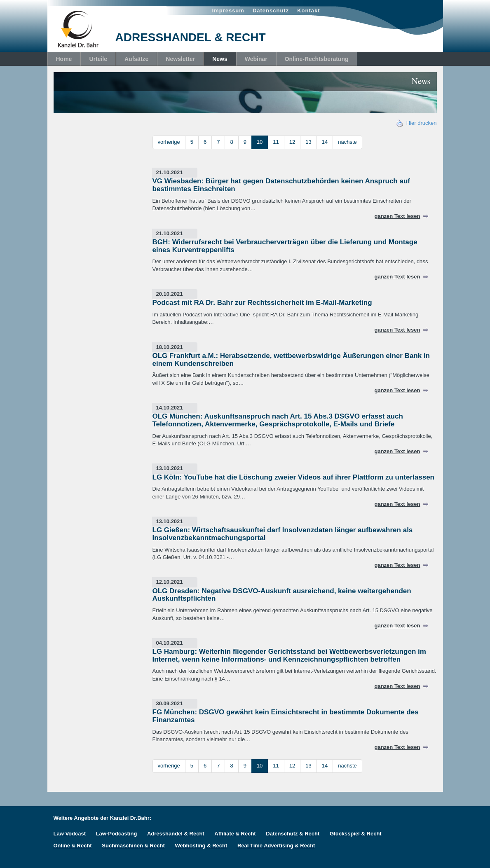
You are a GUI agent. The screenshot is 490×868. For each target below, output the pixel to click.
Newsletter (180, 59)
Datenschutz (271, 11)
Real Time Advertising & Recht (276, 846)
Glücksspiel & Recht (356, 834)
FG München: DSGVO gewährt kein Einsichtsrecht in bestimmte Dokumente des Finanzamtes (286, 716)
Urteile (98, 59)
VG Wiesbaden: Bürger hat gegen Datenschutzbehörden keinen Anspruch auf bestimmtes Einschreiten (281, 185)
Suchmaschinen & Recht (133, 846)
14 (325, 142)
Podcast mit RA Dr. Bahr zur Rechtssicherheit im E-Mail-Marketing (262, 303)
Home (64, 59)
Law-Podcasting (117, 834)
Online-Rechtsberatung (317, 59)
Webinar (256, 59)
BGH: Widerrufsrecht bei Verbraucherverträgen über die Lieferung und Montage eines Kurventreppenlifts (285, 246)
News (220, 59)
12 (292, 142)
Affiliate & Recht (235, 834)
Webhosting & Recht (201, 846)
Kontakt (308, 11)
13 (308, 142)
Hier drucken (417, 123)
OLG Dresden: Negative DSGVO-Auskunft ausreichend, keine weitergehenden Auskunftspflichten (282, 595)
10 (260, 142)
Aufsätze (136, 59)
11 (276, 142)
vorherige (169, 142)
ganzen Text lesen (397, 216)
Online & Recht (73, 846)
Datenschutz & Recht (293, 834)
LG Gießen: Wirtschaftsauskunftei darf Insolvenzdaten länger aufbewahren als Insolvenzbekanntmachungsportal (283, 534)
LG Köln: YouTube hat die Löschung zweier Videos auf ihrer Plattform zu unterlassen (294, 477)
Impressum (228, 11)
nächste (347, 142)
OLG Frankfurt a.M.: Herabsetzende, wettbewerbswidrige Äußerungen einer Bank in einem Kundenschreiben (291, 360)
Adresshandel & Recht (176, 834)
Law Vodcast (70, 834)
